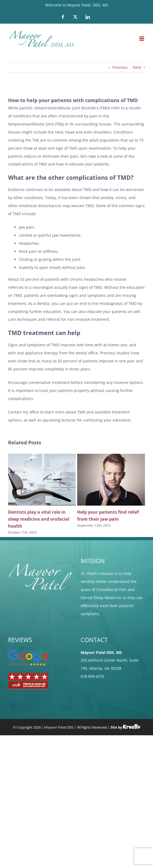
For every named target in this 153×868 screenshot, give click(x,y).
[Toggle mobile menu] (142, 39)
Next (137, 67)
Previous (120, 67)
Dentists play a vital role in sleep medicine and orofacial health (39, 519)
